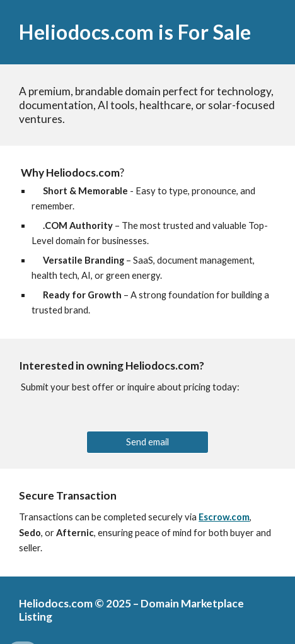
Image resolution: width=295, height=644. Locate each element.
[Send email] (148, 442)
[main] (147, 32)
